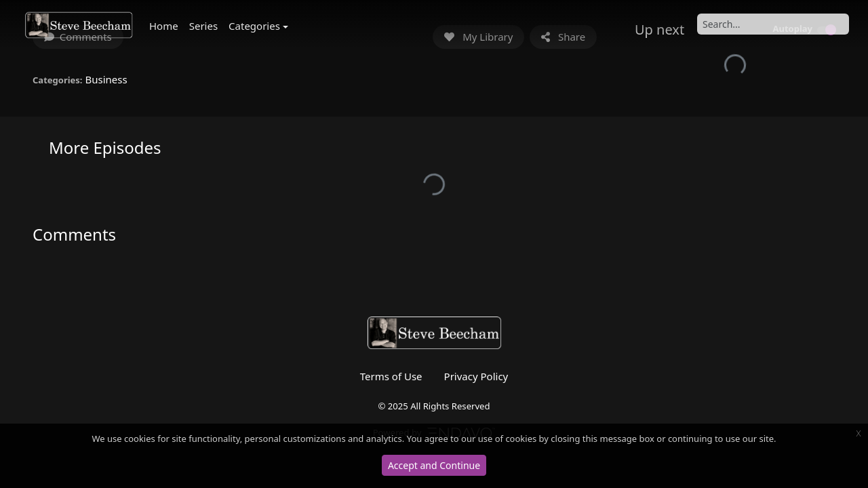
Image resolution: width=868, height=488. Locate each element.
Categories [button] (254, 26)
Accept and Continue (434, 465)
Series (203, 26)
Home (164, 26)
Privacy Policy (476, 376)
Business (106, 79)
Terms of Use (391, 376)
